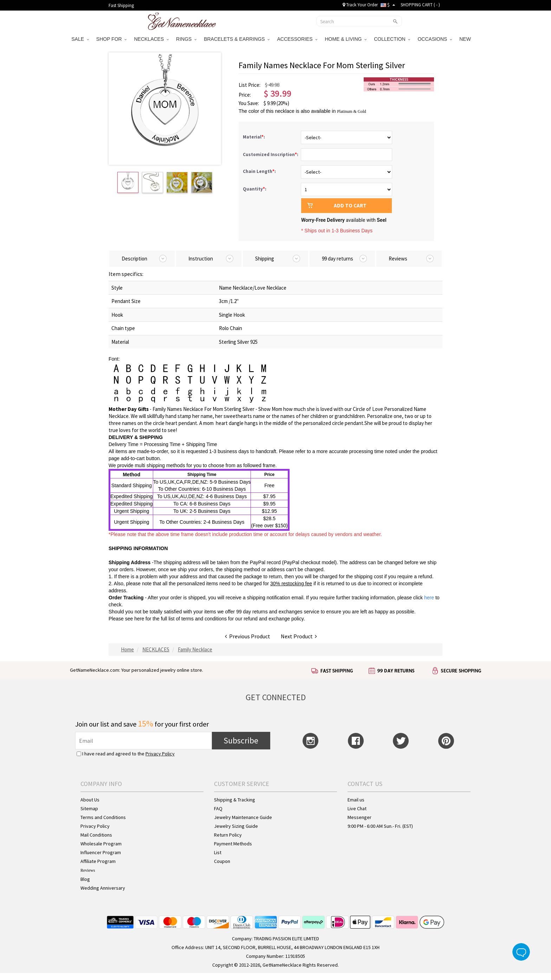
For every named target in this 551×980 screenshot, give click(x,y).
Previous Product (248, 636)
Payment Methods (233, 844)
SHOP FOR (112, 39)
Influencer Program (101, 852)
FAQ (218, 808)
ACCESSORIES (297, 39)
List (218, 852)
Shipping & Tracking (235, 800)
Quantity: (255, 189)
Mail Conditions (96, 835)
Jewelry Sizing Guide (236, 826)
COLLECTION (392, 39)
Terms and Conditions (103, 817)
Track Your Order (360, 5)
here (139, 619)
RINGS (186, 39)
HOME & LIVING (346, 39)
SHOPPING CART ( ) (420, 5)
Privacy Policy (160, 754)
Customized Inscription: (271, 154)
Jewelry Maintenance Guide (243, 817)
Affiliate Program (98, 861)
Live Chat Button (521, 952)
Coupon (222, 861)
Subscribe (241, 740)
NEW (466, 39)
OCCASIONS (435, 39)
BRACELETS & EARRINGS (237, 39)
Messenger (359, 817)
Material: (254, 137)
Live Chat (357, 808)
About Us (90, 800)
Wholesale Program (101, 844)
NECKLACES (151, 39)
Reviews (88, 870)
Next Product (299, 636)
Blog (85, 879)
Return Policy (228, 835)
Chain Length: (260, 171)
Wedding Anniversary (103, 888)
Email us (356, 800)
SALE (80, 39)
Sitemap (89, 808)
